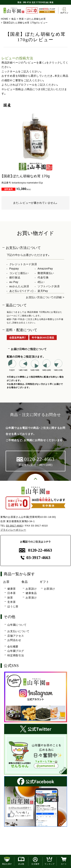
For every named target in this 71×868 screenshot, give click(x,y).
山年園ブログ (16, 651)
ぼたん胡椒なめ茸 (36, 19)
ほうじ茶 (13, 606)
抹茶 (10, 598)
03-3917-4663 (14, 526)
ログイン (64, 10)
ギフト (44, 582)
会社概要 (13, 647)
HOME (5, 19)
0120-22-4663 (35, 550)
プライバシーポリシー (13, 530)
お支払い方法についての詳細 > (45, 297)
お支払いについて (18, 631)
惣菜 (21, 19)
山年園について (17, 625)
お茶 (6, 582)
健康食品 (31, 593)
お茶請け (31, 589)
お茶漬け (31, 598)
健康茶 (11, 589)
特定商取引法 (16, 655)
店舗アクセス (16, 636)
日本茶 (11, 593)
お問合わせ (14, 640)
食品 (14, 19)
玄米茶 (11, 602)
